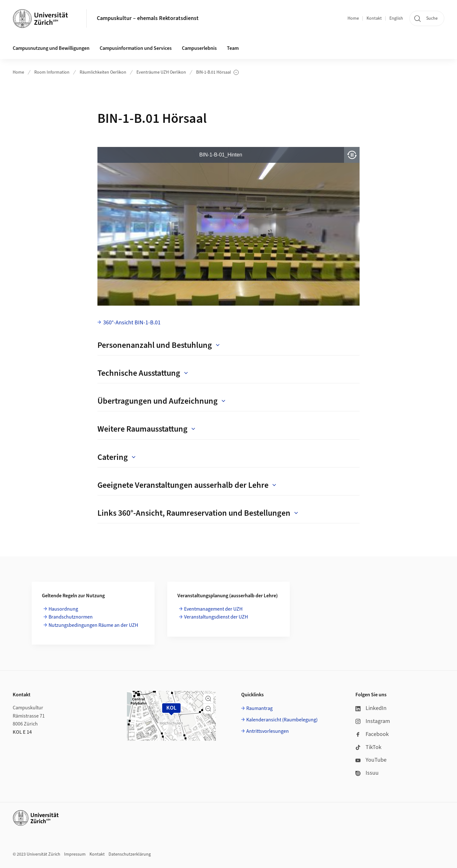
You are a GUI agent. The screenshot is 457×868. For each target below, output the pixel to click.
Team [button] (233, 48)
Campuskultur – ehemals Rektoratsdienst (148, 18)
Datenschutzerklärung (130, 854)
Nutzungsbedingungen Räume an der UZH (93, 625)
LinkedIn (371, 708)
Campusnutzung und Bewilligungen (51, 48)
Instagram (373, 721)
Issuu (367, 773)
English (396, 18)
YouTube (371, 760)
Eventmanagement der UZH (213, 609)
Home (353, 18)
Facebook (372, 734)
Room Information (52, 72)
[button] (208, 699)
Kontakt (374, 18)
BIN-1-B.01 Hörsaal (217, 73)
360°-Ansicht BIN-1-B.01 (132, 323)
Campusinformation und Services (136, 48)
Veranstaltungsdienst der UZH (216, 617)
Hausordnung (63, 609)
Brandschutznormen (71, 617)
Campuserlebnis (199, 48)
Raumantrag (259, 708)
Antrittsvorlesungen (268, 731)
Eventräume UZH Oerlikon (161, 72)
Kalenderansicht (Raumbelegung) (282, 720)
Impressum (75, 854)
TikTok (368, 747)
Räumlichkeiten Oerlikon (103, 72)
